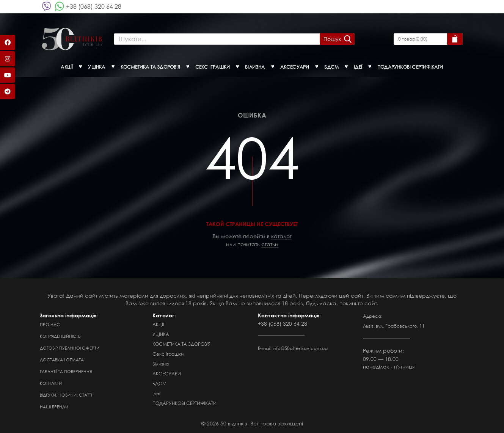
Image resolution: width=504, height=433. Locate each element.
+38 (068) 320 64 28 (94, 6)
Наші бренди (54, 407)
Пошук (332, 39)
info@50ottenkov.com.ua (300, 348)
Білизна (161, 364)
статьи (270, 244)
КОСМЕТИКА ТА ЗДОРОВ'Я (181, 344)
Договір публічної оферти (70, 348)
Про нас (50, 325)
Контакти (51, 383)
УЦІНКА (161, 334)
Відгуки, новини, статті (66, 395)
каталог (281, 236)
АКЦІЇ (158, 324)
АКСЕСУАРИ (167, 374)
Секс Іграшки (168, 354)
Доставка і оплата (62, 360)
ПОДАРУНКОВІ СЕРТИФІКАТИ (184, 403)
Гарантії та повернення (66, 372)
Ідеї (156, 393)
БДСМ (159, 384)
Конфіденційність (60, 336)
